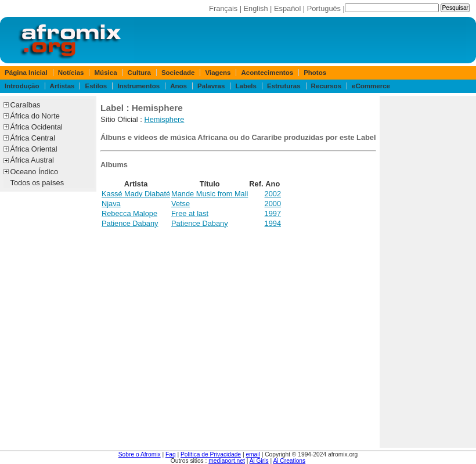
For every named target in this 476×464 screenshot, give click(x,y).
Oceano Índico (35, 172)
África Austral (32, 160)
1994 (273, 223)
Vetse (181, 204)
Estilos (96, 86)
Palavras (211, 86)
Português (324, 8)
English (256, 8)
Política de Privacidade (211, 454)
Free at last (190, 213)
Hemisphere (164, 119)
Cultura (139, 73)
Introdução (22, 86)
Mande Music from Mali (210, 194)
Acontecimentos (268, 73)
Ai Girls (259, 461)
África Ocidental (37, 127)
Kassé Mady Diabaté (136, 194)
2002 (273, 194)
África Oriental (34, 149)
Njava (111, 204)
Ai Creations (289, 461)
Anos (178, 86)
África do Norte (35, 116)
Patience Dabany (130, 223)
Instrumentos (138, 86)
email (253, 454)
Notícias (71, 73)
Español (287, 8)
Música (106, 73)
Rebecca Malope (129, 213)
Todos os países (37, 183)
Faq (171, 454)
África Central (33, 138)
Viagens (218, 73)
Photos (315, 73)
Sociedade (178, 73)
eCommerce (371, 86)
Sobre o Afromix (140, 454)
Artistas (62, 86)
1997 (273, 213)
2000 (273, 204)
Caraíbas (26, 105)
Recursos (326, 86)
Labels (246, 86)
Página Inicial (26, 73)
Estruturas (284, 86)
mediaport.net (227, 461)
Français (223, 8)
